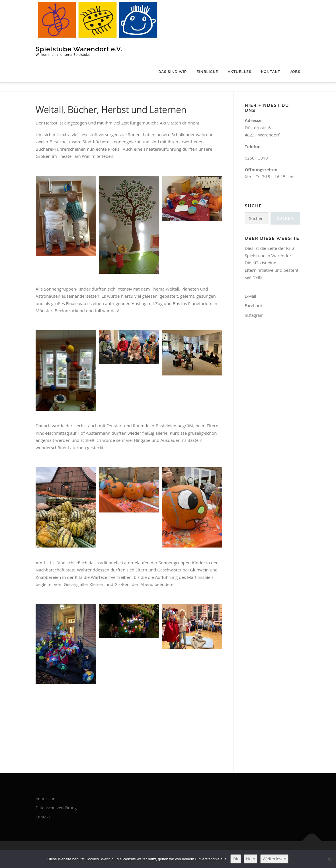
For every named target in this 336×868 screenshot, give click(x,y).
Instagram (254, 315)
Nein (251, 859)
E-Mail (250, 296)
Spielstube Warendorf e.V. (79, 49)
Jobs (295, 72)
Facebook (253, 306)
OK (236, 859)
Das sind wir (173, 72)
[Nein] (329, 859)
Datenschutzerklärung (56, 808)
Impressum (46, 799)
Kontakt (271, 72)
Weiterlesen (274, 859)
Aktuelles (240, 72)
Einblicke (207, 72)
